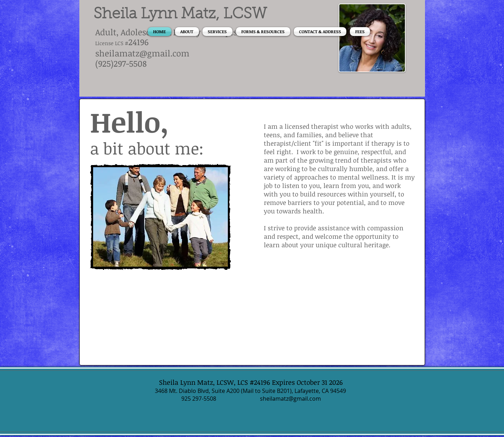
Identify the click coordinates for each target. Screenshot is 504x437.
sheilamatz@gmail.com (142, 53)
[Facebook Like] (134, 293)
